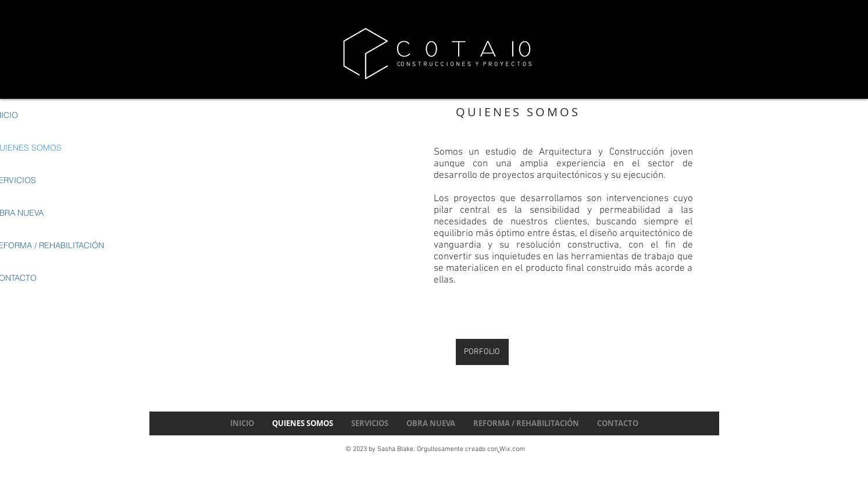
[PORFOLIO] (482, 352)
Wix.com (512, 449)
